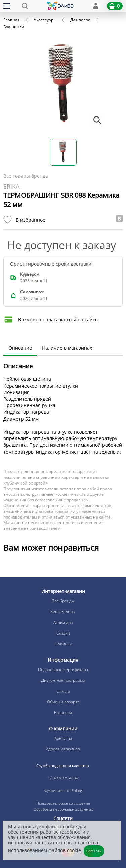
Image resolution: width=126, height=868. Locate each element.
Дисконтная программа (63, 680)
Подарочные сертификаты (63, 670)
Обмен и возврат (63, 702)
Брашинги (14, 27)
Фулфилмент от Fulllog (63, 790)
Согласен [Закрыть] (94, 851)
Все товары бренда (26, 176)
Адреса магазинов (63, 749)
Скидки (63, 633)
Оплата (63, 691)
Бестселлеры (63, 612)
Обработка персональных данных (63, 809)
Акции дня (63, 622)
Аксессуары (45, 20)
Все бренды (63, 601)
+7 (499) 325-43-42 (63, 778)
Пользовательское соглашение (63, 803)
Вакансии (63, 713)
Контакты (63, 738)
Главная (12, 20)
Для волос (80, 20)
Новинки (63, 644)
